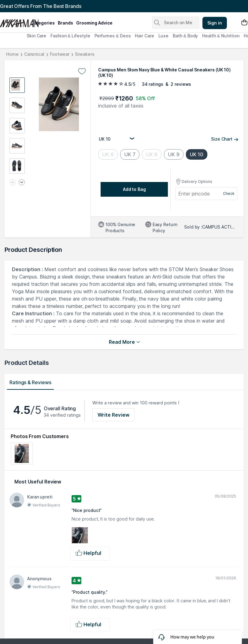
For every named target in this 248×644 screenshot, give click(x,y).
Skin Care (36, 36)
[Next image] (22, 183)
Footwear (60, 54)
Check (229, 193)
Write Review (113, 415)
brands (65, 23)
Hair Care (144, 36)
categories (43, 23)
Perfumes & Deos (113, 36)
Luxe (164, 36)
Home (12, 54)
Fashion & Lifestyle (70, 36)
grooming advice (94, 23)
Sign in (215, 23)
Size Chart (225, 139)
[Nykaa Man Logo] (15, 21)
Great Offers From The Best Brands (41, 6)
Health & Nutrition (221, 36)
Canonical (34, 54)
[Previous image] (13, 183)
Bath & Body (185, 36)
